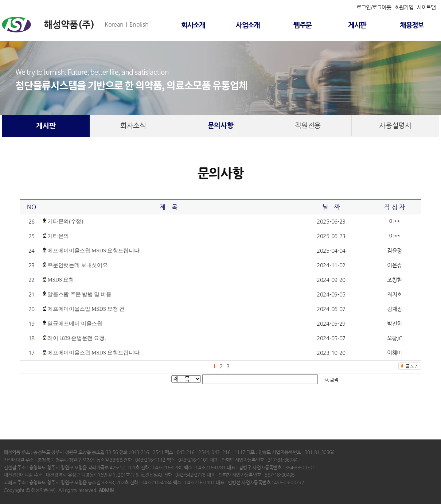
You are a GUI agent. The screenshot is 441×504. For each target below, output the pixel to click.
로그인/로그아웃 (374, 7)
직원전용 (308, 126)
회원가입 (404, 7)
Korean (114, 24)
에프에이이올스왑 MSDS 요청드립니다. (94, 251)
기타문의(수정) (65, 221)
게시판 (357, 25)
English (139, 24)
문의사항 (221, 126)
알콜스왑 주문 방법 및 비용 (79, 294)
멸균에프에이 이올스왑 (75, 323)
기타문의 (58, 236)
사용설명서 (395, 126)
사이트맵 (426, 7)
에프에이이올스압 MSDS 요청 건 (86, 309)
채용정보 (412, 25)
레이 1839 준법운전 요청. (77, 338)
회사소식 (133, 126)
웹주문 (302, 25)
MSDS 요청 (61, 280)
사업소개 (248, 25)
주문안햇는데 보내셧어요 (77, 265)
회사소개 (193, 25)
